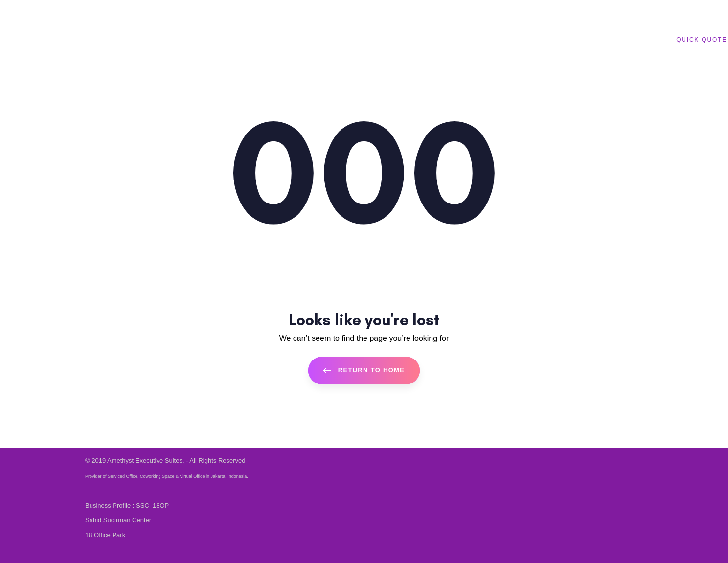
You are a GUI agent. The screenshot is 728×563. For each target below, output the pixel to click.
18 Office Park (105, 535)
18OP (161, 506)
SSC (143, 506)
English (196, 12)
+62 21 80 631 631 (121, 12)
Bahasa (165, 12)
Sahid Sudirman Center (118, 520)
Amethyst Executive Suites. (146, 461)
